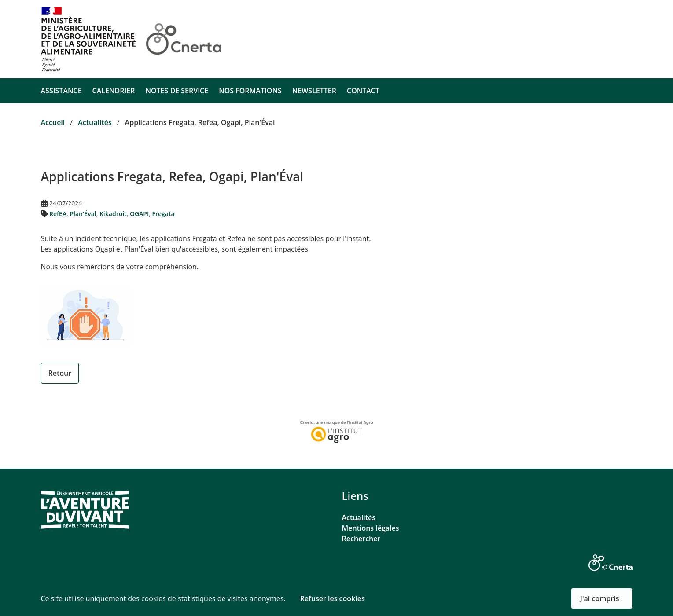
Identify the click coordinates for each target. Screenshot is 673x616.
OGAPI (139, 214)
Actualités (359, 517)
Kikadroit (113, 214)
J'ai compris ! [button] (601, 598)
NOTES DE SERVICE (177, 91)
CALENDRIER (114, 91)
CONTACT (363, 91)
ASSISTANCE (61, 91)
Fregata (164, 214)
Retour (60, 373)
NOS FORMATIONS (250, 91)
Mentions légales (371, 528)
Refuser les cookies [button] (333, 598)
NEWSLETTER (314, 91)
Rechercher (361, 539)
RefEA (58, 214)
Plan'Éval (83, 214)
